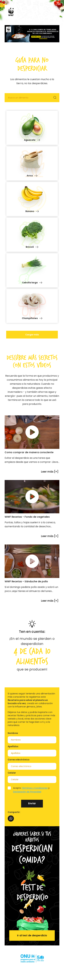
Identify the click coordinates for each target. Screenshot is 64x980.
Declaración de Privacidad (27, 792)
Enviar (32, 803)
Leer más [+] (50, 472)
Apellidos (13, 746)
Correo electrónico (19, 760)
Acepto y (31, 790)
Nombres (13, 733)
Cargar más (32, 335)
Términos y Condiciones (35, 788)
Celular (12, 773)
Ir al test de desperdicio (32, 935)
